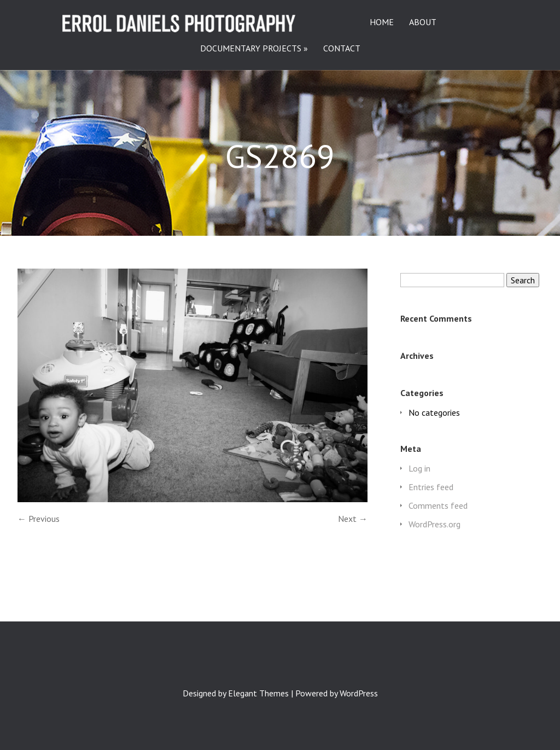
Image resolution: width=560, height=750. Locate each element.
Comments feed (438, 505)
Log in (419, 468)
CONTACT (342, 49)
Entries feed (431, 487)
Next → (353, 519)
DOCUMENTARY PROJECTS (251, 49)
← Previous (39, 519)
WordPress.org (434, 524)
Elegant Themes (258, 693)
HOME (382, 22)
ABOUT (423, 22)
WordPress (359, 693)
